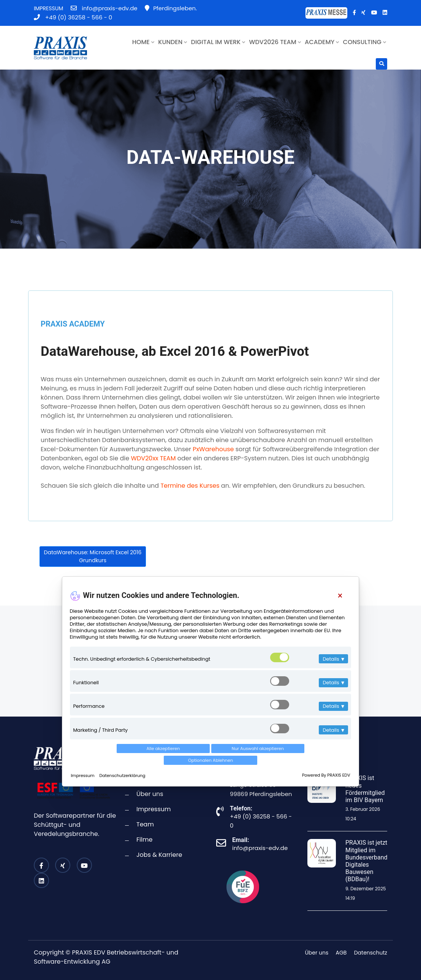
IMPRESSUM (48, 8)
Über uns (150, 794)
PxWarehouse (213, 449)
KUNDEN (173, 42)
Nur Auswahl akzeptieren (210, 758)
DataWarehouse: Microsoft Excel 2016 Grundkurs (93, 556)
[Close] (338, 605)
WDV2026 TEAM (275, 42)
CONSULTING (365, 42)
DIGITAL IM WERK (218, 42)
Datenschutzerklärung (124, 772)
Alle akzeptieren (117, 758)
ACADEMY (322, 42)
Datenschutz (371, 953)
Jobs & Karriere (159, 855)
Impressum (85, 772)
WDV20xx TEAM (153, 458)
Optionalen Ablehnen (304, 758)
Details (332, 668)
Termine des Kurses (190, 486)
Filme (144, 840)
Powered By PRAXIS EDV (325, 772)
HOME (143, 42)
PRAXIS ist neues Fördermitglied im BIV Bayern (365, 789)
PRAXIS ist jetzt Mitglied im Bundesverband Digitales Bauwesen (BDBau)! (366, 861)
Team (145, 824)
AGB (341, 953)
